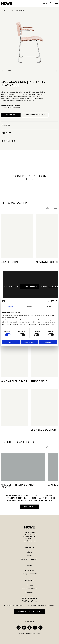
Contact (30, 585)
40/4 (11, 10)
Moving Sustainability (30, 574)
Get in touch (29, 507)
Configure (10, 115)
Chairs (29, 552)
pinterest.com (35, 628)
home (3, 10)
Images (6, 125)
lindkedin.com (24, 628)
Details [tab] (30, 306)
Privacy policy (29, 622)
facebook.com (29, 628)
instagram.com (19, 628)
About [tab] (49, 306)
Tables (30, 556)
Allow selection (29, 342)
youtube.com (40, 628)
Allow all (48, 342)
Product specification (29, 589)
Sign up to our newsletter (29, 611)
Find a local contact (35, 115)
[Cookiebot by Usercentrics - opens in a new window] (49, 301)
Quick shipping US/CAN (29, 559)
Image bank (30, 592)
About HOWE (29, 570)
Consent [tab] (10, 306)
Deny (11, 342)
